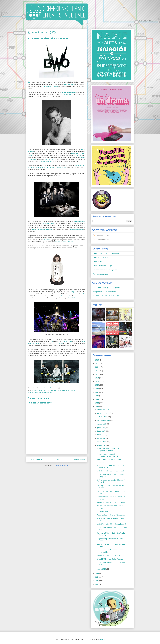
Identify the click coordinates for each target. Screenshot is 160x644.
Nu (84, 294)
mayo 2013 (102, 435)
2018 (97, 389)
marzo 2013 (102, 442)
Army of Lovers (80, 222)
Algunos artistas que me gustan (105, 270)
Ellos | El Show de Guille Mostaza (110, 559)
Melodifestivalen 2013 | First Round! (111, 556)
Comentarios (100, 240)
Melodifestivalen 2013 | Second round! (112, 524)
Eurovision (50, 390)
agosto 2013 (102, 424)
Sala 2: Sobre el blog (100, 257)
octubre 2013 (103, 417)
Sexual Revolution (39, 230)
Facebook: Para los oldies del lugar (106, 296)
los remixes (77, 155)
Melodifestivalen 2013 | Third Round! (111, 502)
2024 (97, 367)
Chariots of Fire (70, 84)
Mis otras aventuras (100, 274)
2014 (97, 403)
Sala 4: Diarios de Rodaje (102, 266)
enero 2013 (102, 569)
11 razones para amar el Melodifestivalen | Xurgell (108, 455)
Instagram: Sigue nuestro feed (104, 292)
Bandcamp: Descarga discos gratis (106, 288)
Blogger (103, 639)
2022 (97, 374)
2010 (97, 581)
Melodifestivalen (33, 393)
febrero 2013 (102, 446)
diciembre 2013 (103, 410)
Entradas (98, 236)
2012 (97, 574)
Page (73, 292)
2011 (97, 577)
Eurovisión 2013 (68, 94)
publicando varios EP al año (64, 242)
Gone (51, 341)
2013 (97, 406)
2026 (97, 360)
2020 (97, 381)
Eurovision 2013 (59, 390)
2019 (97, 385)
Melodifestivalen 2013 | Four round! (110, 471)
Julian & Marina (66, 296)
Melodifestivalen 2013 (69, 92)
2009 (97, 584)
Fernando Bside (49, 388)
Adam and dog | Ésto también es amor (112, 515)
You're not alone (57, 343)
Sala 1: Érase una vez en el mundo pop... (108, 253)
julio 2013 (101, 428)
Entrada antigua (79, 459)
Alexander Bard (49, 224)
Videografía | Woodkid (105, 512)
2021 (97, 378)
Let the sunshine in (76, 230)
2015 (97, 399)
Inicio (59, 459)
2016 (97, 396)
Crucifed (49, 230)
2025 (97, 364)
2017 (97, 392)
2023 (97, 371)
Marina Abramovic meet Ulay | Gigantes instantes (108, 450)
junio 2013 (101, 431)
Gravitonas (48, 240)
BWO (30, 82)
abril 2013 (101, 438)
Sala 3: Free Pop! (99, 262)
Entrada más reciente (36, 459)
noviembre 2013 (104, 413)
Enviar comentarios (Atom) (61, 465)
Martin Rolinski (70, 390)
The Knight (71, 298)
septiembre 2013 (104, 420)
